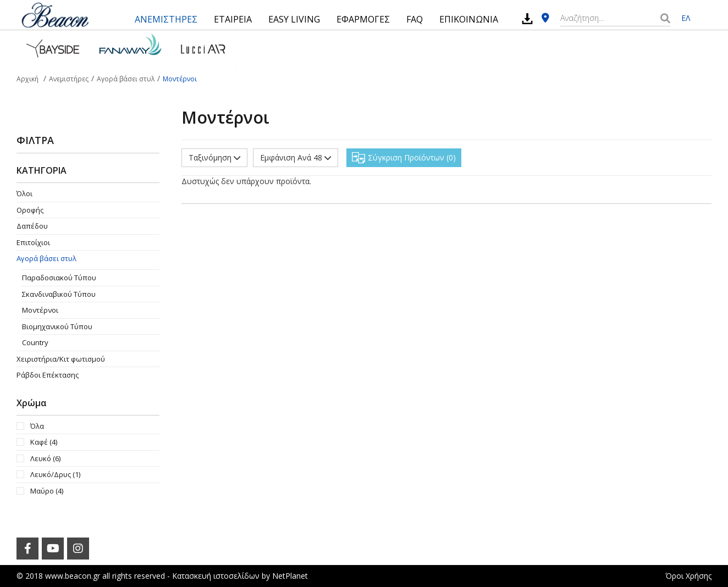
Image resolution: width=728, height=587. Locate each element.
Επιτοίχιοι (33, 242)
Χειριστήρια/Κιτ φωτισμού (61, 359)
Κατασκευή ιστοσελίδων (216, 576)
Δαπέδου (32, 226)
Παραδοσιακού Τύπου (59, 278)
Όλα (37, 426)
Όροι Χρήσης (688, 576)
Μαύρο (47, 491)
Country (35, 342)
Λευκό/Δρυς (55, 474)
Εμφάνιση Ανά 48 (296, 157)
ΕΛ (686, 18)
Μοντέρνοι (40, 310)
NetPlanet (290, 576)
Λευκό (45, 458)
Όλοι (24, 193)
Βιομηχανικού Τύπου (57, 326)
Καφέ (44, 442)
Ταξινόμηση (214, 157)
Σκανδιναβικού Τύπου (59, 294)
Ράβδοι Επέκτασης (48, 375)
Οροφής (30, 210)
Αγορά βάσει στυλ (46, 258)
